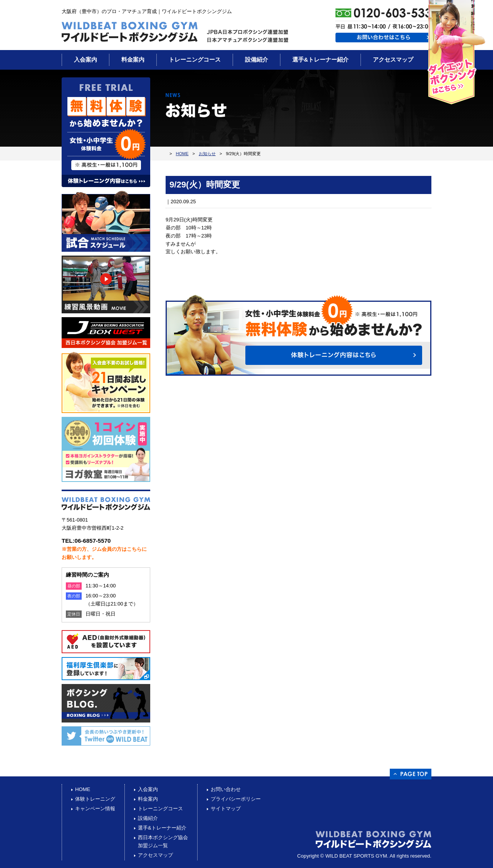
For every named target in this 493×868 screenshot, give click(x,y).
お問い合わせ (226, 789)
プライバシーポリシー (236, 799)
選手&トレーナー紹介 (320, 59)
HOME (182, 154)
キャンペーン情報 (95, 809)
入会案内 (86, 59)
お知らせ (207, 154)
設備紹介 (257, 59)
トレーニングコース (195, 59)
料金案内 (133, 59)
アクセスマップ (393, 59)
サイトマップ (226, 809)
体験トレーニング (95, 799)
